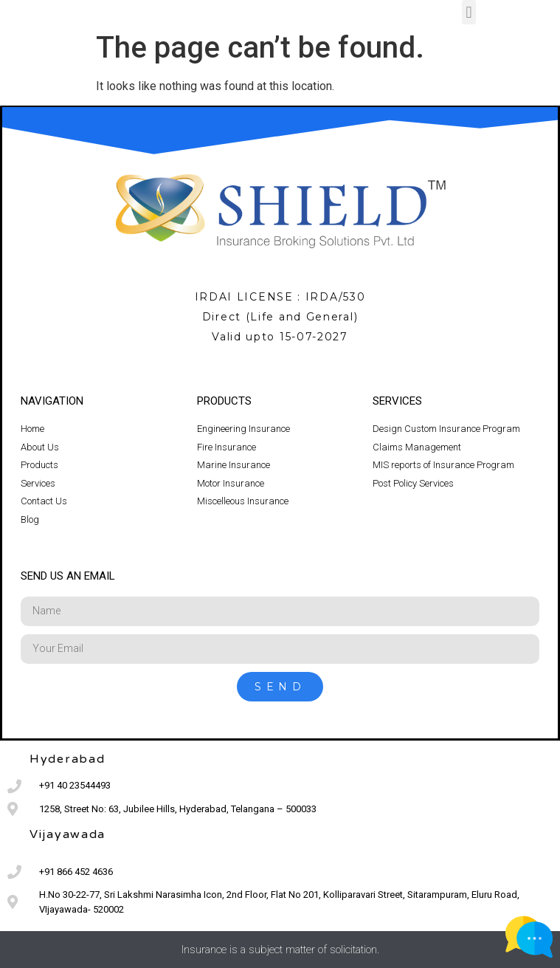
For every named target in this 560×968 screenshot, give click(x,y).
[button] (469, 12)
